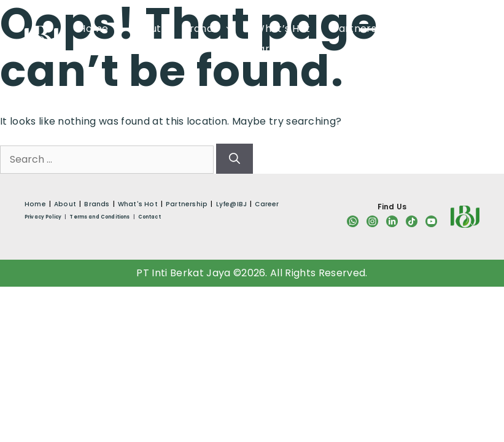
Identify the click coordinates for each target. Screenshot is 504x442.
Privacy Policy (43, 217)
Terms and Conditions (99, 217)
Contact (149, 217)
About (146, 29)
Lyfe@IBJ (436, 29)
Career (269, 49)
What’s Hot (282, 29)
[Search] (235, 159)
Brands (208, 29)
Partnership (362, 29)
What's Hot (138, 204)
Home (93, 29)
